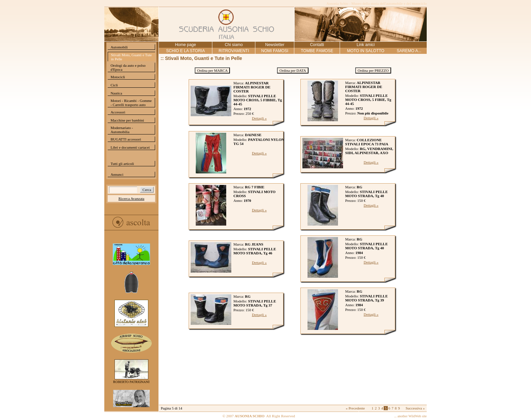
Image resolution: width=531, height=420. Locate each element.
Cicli (114, 85)
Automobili (119, 47)
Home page (186, 45)
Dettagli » (259, 118)
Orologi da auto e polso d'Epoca (128, 67)
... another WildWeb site (410, 416)
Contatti (317, 45)
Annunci (117, 174)
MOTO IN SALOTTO (366, 51)
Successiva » (415, 408)
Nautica (116, 93)
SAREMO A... (409, 51)
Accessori (118, 112)
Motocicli (118, 77)
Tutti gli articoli (122, 164)
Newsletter (275, 45)
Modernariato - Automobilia (122, 130)
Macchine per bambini (127, 120)
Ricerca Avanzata (131, 198)
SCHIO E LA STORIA (185, 51)
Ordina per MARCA (212, 70)
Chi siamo (234, 45)
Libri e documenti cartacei (130, 147)
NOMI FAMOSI (275, 51)
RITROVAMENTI (234, 51)
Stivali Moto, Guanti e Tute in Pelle (131, 57)
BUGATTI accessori (126, 139)
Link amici (366, 45)
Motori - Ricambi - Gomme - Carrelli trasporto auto (131, 103)
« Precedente (355, 408)
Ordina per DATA (293, 70)
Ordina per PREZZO (373, 70)
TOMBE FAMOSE (317, 51)
